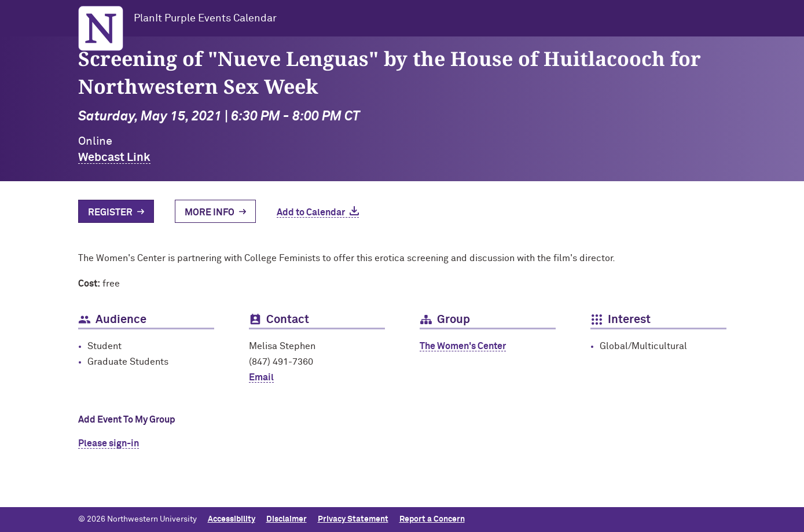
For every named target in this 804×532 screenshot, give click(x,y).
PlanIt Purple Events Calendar (205, 19)
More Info (210, 212)
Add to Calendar (311, 212)
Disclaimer (287, 519)
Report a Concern (432, 519)
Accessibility (232, 519)
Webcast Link (114, 157)
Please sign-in (109, 443)
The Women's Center (463, 346)
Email (261, 377)
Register (110, 212)
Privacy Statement (353, 519)
